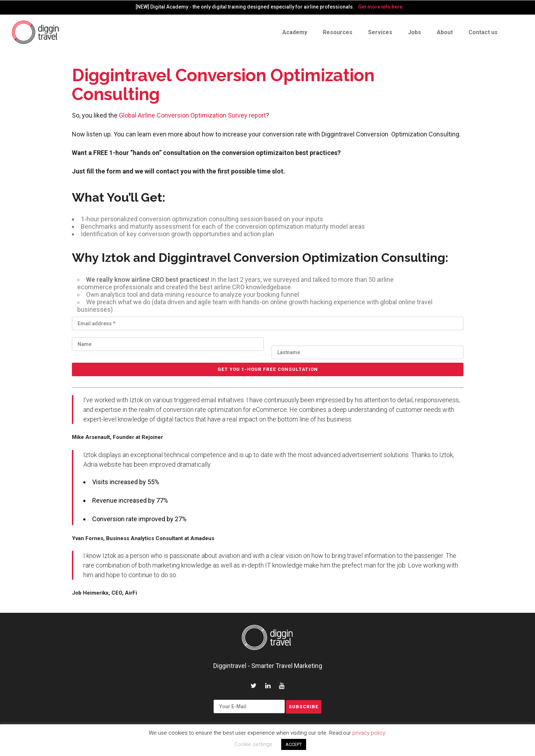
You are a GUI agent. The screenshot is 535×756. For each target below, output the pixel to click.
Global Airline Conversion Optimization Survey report (192, 115)
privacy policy (369, 733)
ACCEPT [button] (294, 744)
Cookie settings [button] (253, 744)
